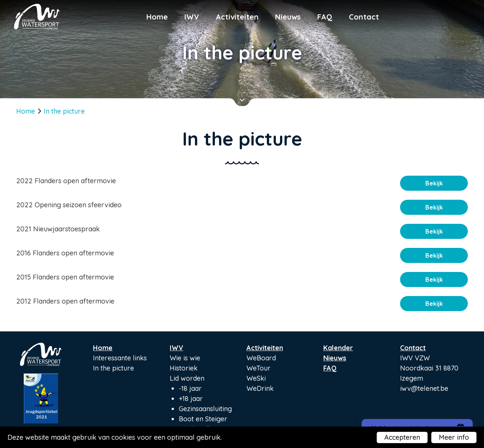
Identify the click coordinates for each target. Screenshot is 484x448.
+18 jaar (191, 399)
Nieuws (288, 17)
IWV (192, 17)
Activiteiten (237, 17)
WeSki (256, 378)
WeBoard (261, 358)
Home (157, 17)
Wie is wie (185, 358)
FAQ (325, 17)
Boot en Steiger (203, 419)
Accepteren (402, 437)
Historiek (184, 368)
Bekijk (434, 183)
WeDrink (260, 388)
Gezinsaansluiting (205, 409)
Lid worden (187, 378)
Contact (364, 17)
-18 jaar (190, 388)
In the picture (113, 368)
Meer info (454, 437)
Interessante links (120, 358)
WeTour (259, 368)
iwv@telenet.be (424, 388)
